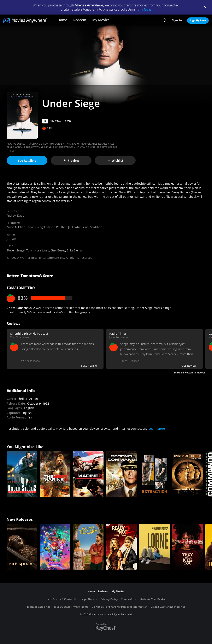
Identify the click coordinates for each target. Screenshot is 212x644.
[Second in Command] (121, 474)
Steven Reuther (56, 227)
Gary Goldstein (93, 227)
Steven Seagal (36, 227)
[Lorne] (154, 547)
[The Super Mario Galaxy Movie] (55, 547)
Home (62, 20)
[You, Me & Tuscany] (88, 547)
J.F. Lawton (75, 227)
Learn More (157, 429)
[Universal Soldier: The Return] (188, 474)
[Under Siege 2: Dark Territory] (22, 474)
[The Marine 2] (88, 474)
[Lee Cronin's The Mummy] (22, 547)
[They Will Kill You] (188, 547)
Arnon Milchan (16, 227)
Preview (71, 160)
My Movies (101, 20)
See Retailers (27, 160)
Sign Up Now (198, 20)
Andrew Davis (15, 215)
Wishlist (115, 160)
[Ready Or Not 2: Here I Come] (121, 547)
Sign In (177, 20)
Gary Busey (58, 250)
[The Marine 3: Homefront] (55, 474)
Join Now (144, 9)
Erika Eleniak (75, 250)
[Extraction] (154, 474)
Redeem (80, 20)
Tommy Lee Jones (38, 250)
